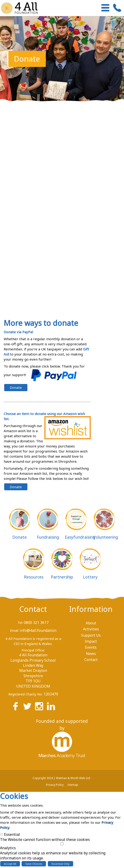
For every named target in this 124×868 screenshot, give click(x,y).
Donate (16, 387)
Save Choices (34, 864)
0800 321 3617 (36, 623)
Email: (14, 631)
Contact (33, 609)
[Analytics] (62, 844)
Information (91, 609)
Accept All (10, 864)
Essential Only (60, 864)
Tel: (20, 623)
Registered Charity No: (25, 694)
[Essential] (2, 834)
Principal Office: (33, 650)
